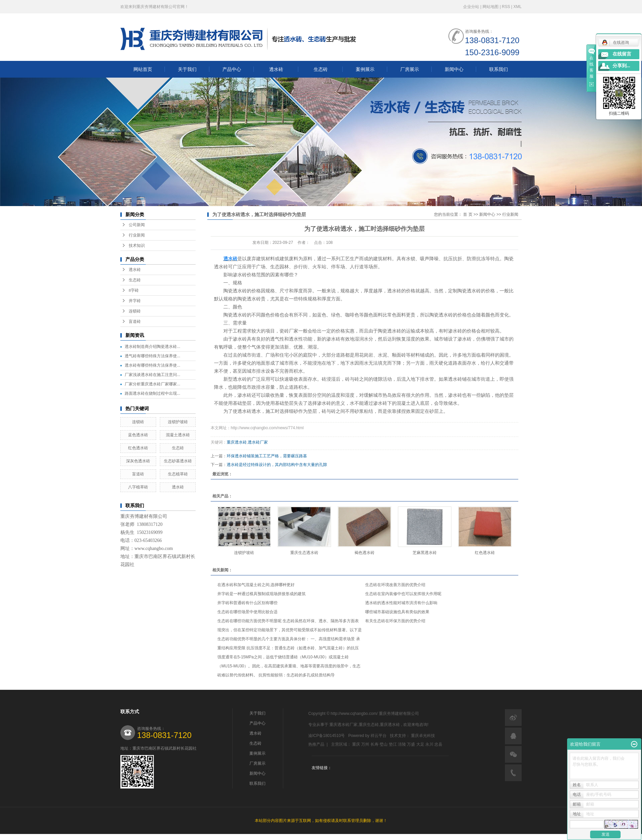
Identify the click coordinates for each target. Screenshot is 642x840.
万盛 (411, 744)
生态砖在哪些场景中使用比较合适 (247, 612)
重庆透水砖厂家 (343, 725)
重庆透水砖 (237, 442)
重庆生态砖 (369, 725)
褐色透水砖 (364, 553)
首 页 (468, 214)
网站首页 (143, 69)
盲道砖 (135, 321)
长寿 (374, 744)
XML (517, 7)
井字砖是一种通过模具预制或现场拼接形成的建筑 (261, 594)
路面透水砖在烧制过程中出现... (152, 393)
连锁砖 (135, 311)
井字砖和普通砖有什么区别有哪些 (247, 603)
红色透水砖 (138, 448)
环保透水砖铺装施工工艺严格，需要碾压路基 (267, 456)
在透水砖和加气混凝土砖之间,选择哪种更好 (256, 585)
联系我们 (499, 69)
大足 (420, 744)
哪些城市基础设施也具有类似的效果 (397, 612)
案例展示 (365, 69)
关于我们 (187, 69)
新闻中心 (454, 69)
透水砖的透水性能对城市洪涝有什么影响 (401, 603)
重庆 (356, 744)
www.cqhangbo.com (154, 548)
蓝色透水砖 (138, 435)
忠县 (438, 744)
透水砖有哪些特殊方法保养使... (152, 365)
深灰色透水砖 (138, 461)
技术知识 (137, 246)
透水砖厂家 (258, 442)
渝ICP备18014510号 (327, 736)
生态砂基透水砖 (178, 461)
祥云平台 (379, 736)
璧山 (384, 744)
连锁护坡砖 (178, 422)
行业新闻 (137, 235)
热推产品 (316, 744)
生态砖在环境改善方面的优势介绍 (395, 585)
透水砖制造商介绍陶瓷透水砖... (152, 347)
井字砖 (135, 301)
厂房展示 (410, 69)
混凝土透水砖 (178, 435)
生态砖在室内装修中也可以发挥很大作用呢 (403, 594)
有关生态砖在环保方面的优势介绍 (395, 621)
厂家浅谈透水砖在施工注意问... (152, 375)
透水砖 (276, 69)
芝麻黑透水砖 (425, 553)
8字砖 (134, 290)
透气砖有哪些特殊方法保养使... (152, 356)
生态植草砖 (178, 474)
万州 (365, 744)
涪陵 (402, 744)
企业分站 (471, 7)
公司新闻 (137, 225)
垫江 (393, 744)
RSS (506, 7)
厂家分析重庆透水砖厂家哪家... (152, 384)
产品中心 (232, 69)
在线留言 (622, 54)
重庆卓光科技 (423, 736)
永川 (429, 744)
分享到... (621, 66)
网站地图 (491, 7)
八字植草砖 (138, 487)
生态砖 (321, 69)
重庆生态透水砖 (304, 553)
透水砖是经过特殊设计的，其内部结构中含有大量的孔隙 (277, 465)
